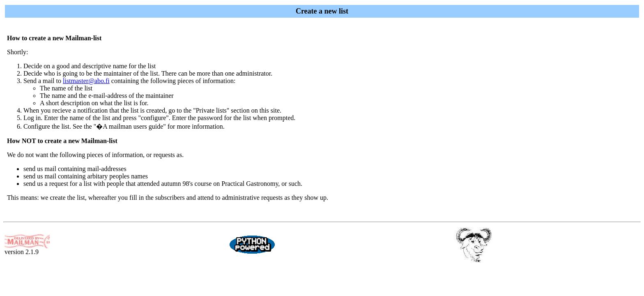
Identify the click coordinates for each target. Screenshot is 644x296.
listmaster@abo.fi (86, 81)
